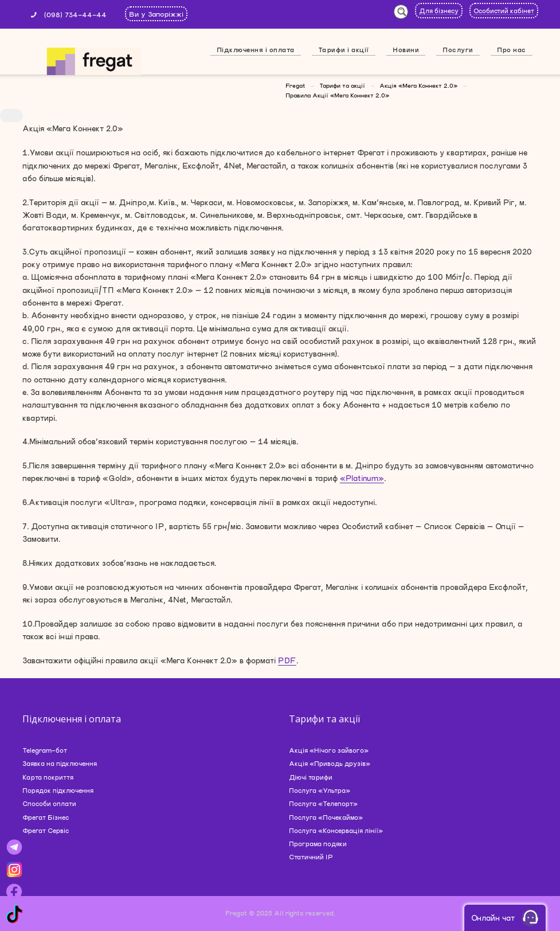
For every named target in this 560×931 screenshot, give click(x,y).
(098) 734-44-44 (75, 14)
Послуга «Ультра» (320, 790)
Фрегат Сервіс (46, 830)
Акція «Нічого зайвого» (329, 750)
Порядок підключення (58, 790)
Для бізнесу (439, 11)
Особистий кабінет (504, 11)
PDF (287, 660)
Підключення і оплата (256, 50)
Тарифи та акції (342, 85)
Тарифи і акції (344, 50)
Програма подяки (318, 844)
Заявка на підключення (60, 763)
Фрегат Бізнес (46, 817)
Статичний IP (311, 857)
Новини (406, 50)
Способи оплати (49, 803)
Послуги (458, 50)
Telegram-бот (45, 750)
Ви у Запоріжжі (156, 14)
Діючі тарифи (311, 777)
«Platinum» (362, 478)
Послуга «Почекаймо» (326, 817)
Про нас (512, 50)
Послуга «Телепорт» (323, 803)
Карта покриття (48, 777)
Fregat (295, 85)
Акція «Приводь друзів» (330, 763)
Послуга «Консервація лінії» (336, 830)
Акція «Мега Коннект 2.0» (418, 85)
